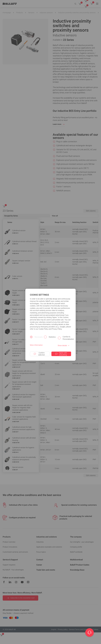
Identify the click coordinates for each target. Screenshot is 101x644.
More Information (36, 345)
